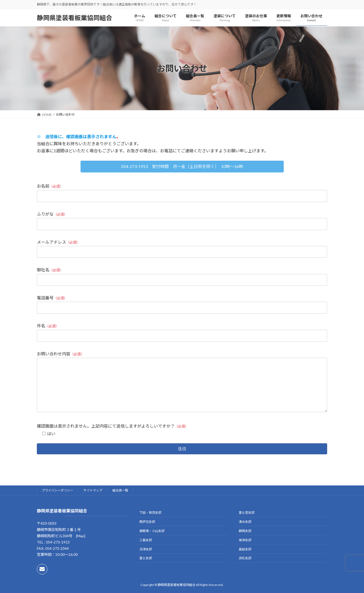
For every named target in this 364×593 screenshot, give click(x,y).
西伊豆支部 (147, 532)
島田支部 (245, 560)
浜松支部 (245, 569)
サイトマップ (93, 501)
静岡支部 (245, 541)
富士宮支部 (247, 523)
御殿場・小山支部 (152, 541)
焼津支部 (245, 550)
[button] (182, 167)
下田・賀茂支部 (150, 523)
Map (81, 546)
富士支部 (146, 569)
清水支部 (245, 532)
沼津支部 (146, 560)
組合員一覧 (120, 501)
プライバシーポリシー (58, 501)
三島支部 (146, 550)
